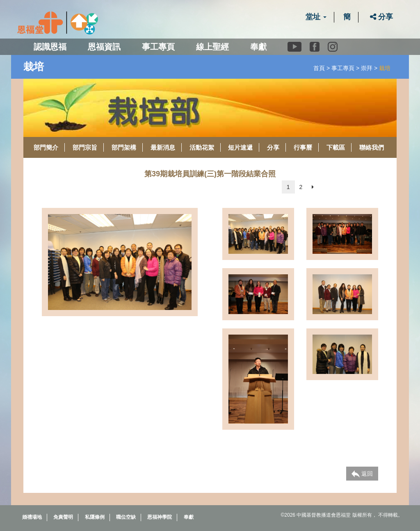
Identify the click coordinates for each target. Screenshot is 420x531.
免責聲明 (63, 517)
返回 (362, 474)
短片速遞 (240, 147)
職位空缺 (126, 517)
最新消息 (163, 147)
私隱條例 (95, 517)
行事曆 (303, 147)
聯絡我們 (372, 147)
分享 (381, 17)
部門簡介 (46, 147)
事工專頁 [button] (158, 47)
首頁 (319, 68)
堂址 (316, 17)
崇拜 (367, 68)
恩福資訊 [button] (104, 47)
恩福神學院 (160, 517)
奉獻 (258, 47)
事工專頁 (343, 68)
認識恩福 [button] (50, 47)
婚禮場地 (32, 517)
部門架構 (124, 147)
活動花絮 (202, 147)
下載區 (336, 147)
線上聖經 (212, 47)
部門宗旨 (85, 147)
